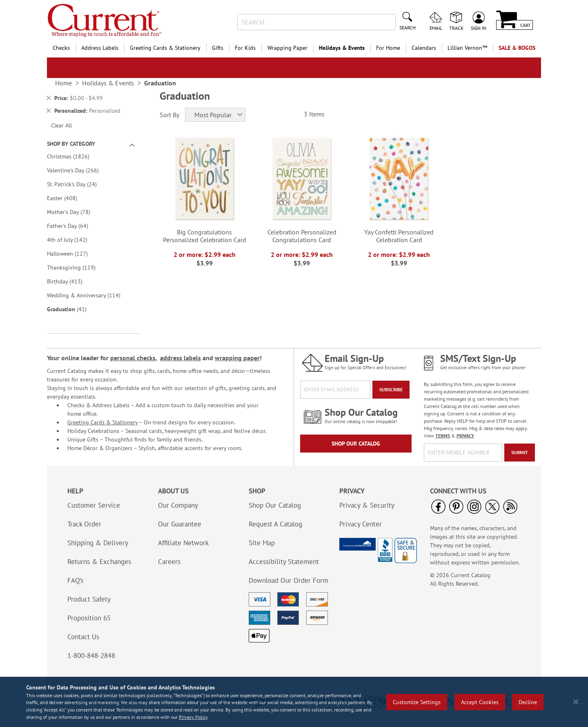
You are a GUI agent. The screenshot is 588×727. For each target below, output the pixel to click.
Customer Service (94, 505)
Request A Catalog (275, 524)
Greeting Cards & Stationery (102, 422)
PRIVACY (465, 436)
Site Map (262, 543)
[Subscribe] (391, 390)
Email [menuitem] (436, 28)
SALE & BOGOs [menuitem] (517, 48)
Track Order (84, 524)
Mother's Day (74, 212)
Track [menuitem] (456, 28)
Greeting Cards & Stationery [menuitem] (165, 48)
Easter (68, 198)
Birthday (70, 281)
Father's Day (73, 226)
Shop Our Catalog (356, 444)
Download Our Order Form (288, 580)
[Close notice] (576, 702)
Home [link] (63, 83)
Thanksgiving (77, 267)
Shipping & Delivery (98, 543)
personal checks (133, 358)
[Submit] (520, 453)
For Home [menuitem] (388, 48)
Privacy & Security (367, 505)
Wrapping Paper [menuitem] (287, 48)
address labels (180, 358)
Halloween (73, 253)
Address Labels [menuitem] (100, 48)
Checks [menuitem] (61, 48)
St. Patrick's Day (78, 184)
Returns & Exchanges (99, 562)
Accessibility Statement (284, 562)
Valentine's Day (79, 170)
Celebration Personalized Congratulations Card (302, 236)
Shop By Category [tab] (71, 144)
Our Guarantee (180, 524)
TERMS (443, 436)
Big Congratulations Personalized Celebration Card (205, 236)
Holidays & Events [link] (108, 83)
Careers (169, 562)
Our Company (178, 505)
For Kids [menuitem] (245, 48)
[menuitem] (467, 48)
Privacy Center (361, 524)
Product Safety (89, 599)
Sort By (169, 115)
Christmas (74, 156)
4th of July (73, 240)
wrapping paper (237, 358)
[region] (294, 702)
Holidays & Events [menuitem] (342, 48)
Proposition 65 (89, 618)
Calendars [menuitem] (424, 48)
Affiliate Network (183, 543)
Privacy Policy (193, 717)
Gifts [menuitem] (218, 48)
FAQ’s (75, 580)
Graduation (72, 309)
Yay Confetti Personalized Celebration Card (399, 236)
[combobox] (316, 22)
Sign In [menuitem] (479, 28)
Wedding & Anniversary (89, 295)
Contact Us (83, 637)
